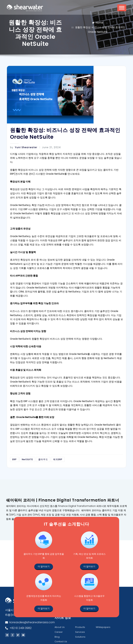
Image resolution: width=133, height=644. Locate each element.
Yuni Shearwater (22, 147)
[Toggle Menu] (122, 9)
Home (99, 22)
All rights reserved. (115, 638)
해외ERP (54, 433)
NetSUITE (26, 433)
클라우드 (41, 433)
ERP (14, 433)
